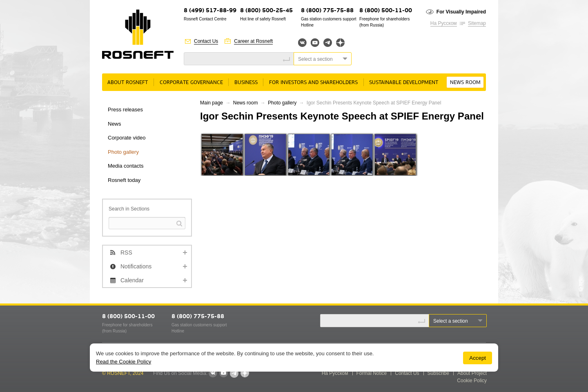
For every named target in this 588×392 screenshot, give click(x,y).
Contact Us (206, 41)
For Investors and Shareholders (313, 83)
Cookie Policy (472, 381)
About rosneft (128, 83)
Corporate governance (191, 83)
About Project (472, 373)
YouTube (315, 43)
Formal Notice (372, 373)
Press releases (125, 110)
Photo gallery (123, 152)
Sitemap (477, 23)
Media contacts (126, 166)
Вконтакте (302, 43)
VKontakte (213, 373)
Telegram (328, 43)
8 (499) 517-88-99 (210, 11)
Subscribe (438, 373)
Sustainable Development (404, 83)
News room (465, 83)
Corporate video (127, 138)
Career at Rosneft (253, 41)
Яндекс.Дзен (340, 43)
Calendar (132, 280)
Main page (212, 103)
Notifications (136, 266)
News (115, 124)
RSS (126, 252)
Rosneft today (124, 180)
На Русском (444, 23)
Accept (478, 358)
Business (246, 83)
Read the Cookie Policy (124, 362)
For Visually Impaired (461, 12)
